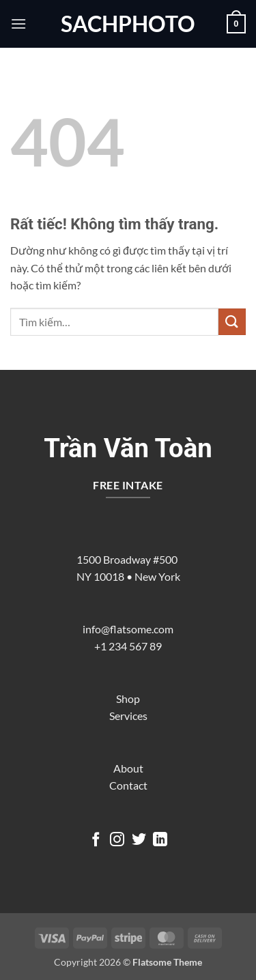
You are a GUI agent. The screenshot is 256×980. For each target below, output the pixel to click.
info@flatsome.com (128, 629)
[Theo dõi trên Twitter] (139, 840)
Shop (128, 698)
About (128, 768)
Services (128, 716)
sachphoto (128, 24)
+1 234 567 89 (128, 646)
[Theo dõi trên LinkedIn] (160, 840)
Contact (128, 785)
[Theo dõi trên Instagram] (117, 840)
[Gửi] (232, 322)
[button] (18, 24)
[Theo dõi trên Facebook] (95, 840)
